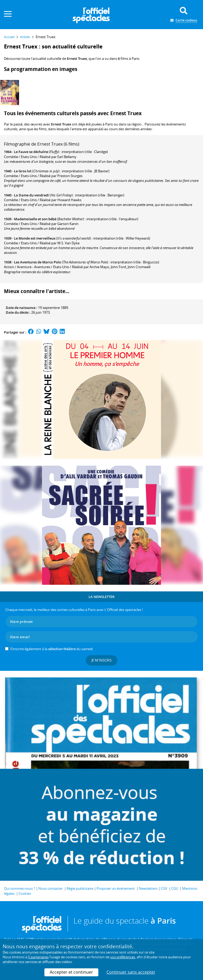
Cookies (25, 893)
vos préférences (123, 957)
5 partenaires (38, 957)
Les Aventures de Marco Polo (38, 262)
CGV (164, 888)
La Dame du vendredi (31, 195)
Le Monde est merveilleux (35, 238)
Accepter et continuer (71, 972)
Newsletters (148, 888)
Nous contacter (50, 888)
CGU (175, 888)
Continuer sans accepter (131, 972)
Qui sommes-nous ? (20, 888)
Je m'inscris (101, 660)
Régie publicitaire (80, 888)
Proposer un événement (116, 888)
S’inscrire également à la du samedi (51, 649)
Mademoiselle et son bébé (35, 219)
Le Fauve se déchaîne (31, 152)
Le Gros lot (23, 171)
